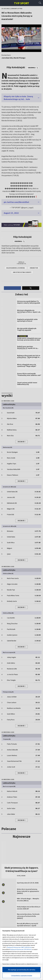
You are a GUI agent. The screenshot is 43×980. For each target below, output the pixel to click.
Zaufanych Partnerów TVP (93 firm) (21, 949)
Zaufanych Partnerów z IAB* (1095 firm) (19, 947)
